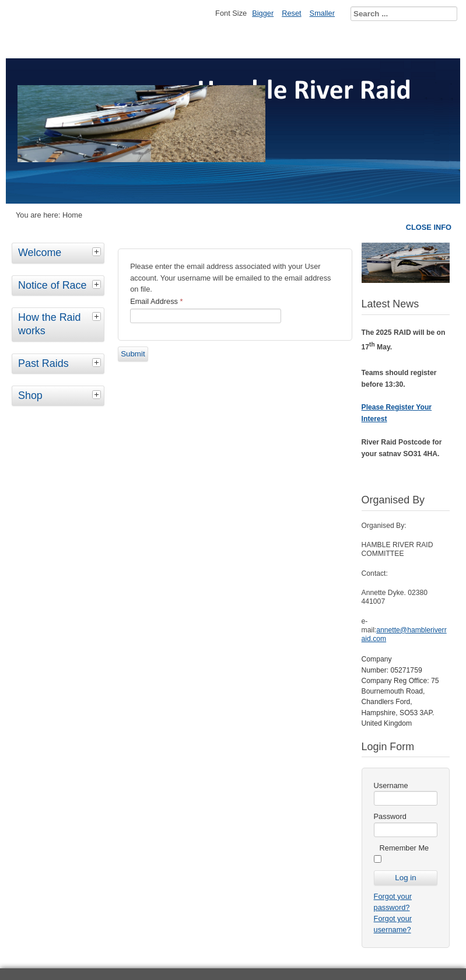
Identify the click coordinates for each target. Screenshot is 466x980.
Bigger (263, 13)
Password (390, 816)
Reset (291, 13)
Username (391, 785)
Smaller (322, 13)
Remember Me (404, 848)
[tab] (98, 251)
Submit (133, 354)
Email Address (156, 301)
